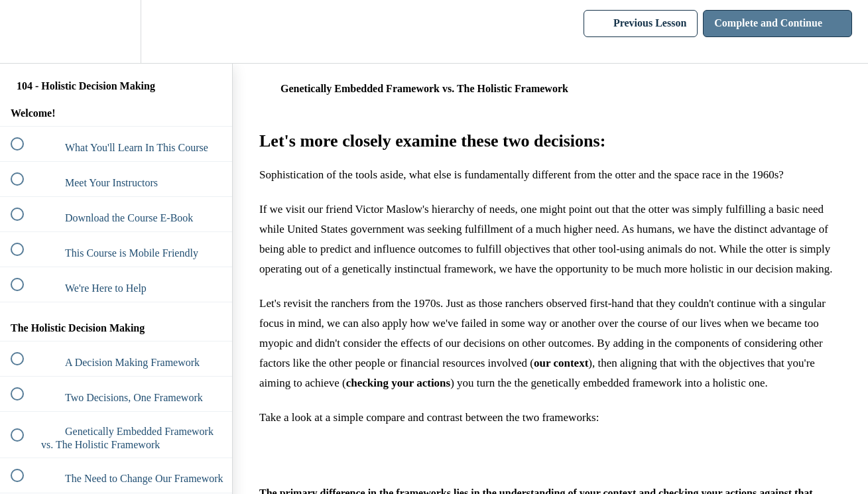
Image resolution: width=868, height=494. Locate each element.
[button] (25, 31)
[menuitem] (116, 31)
